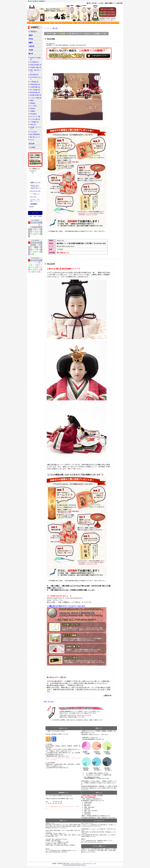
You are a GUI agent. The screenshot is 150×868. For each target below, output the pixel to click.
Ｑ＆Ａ (32, 140)
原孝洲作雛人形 (35, 84)
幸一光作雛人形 (35, 90)
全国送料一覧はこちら (36, 188)
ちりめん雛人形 (35, 119)
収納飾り (33, 103)
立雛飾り (33, 111)
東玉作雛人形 (34, 75)
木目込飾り (34, 114)
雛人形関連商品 (35, 134)
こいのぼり (32, 147)
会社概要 (54, 863)
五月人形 (31, 144)
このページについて (87, 863)
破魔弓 (31, 43)
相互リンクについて (35, 201)
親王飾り (33, 108)
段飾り (32, 100)
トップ (46, 28)
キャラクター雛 (35, 117)
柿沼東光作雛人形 (36, 95)
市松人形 (33, 125)
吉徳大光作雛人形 (36, 65)
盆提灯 (31, 35)
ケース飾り (34, 106)
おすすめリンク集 (35, 200)
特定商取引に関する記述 (63, 863)
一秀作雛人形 (34, 82)
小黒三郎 (31, 46)
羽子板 (31, 39)
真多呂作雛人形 (35, 92)
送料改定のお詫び (35, 185)
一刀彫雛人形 (34, 122)
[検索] (33, 171)
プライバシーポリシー (76, 863)
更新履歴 (32, 207)
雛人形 (31, 54)
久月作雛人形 (34, 62)
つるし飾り (34, 132)
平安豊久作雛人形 (36, 67)
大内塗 (31, 50)
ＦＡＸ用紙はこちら (35, 194)
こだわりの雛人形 (36, 98)
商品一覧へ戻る (49, 702)
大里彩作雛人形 (35, 87)
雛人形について (35, 137)
